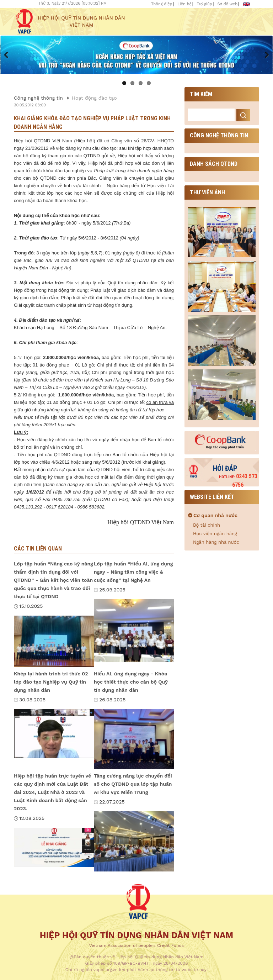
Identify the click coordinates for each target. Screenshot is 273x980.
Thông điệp (162, 4)
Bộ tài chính (207, 525)
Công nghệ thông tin (38, 98)
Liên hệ (184, 4)
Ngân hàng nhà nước (216, 542)
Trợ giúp (205, 4)
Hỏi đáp (225, 468)
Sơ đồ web (227, 4)
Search (243, 115)
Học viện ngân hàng (215, 534)
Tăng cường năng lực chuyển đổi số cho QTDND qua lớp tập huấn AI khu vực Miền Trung (133, 784)
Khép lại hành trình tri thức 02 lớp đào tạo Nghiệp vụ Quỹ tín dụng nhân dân (51, 682)
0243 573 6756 (238, 481)
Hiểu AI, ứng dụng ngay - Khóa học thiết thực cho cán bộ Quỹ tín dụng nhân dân (131, 682)
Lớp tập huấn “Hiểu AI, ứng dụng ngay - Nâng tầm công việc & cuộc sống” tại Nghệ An (133, 572)
